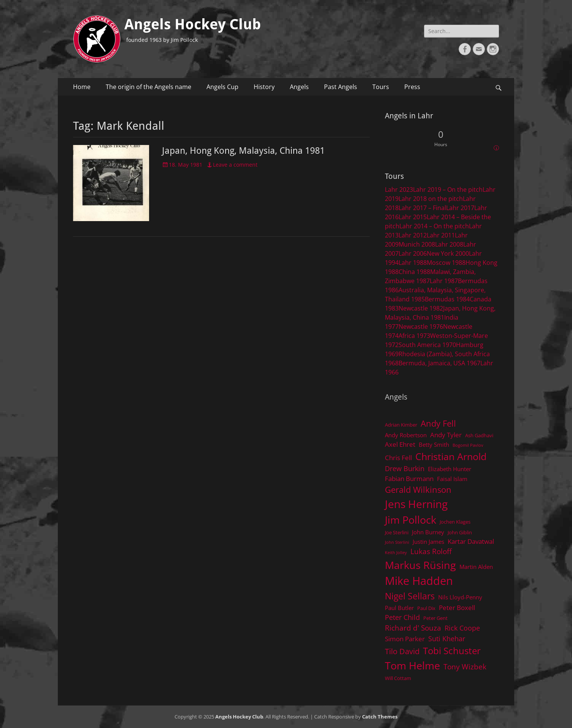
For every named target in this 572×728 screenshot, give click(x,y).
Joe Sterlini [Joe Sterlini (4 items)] (397, 532)
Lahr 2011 (441, 235)
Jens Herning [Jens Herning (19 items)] (416, 504)
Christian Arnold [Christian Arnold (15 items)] (451, 456)
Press (412, 87)
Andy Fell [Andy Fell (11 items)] (438, 423)
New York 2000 (448, 253)
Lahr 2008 (449, 244)
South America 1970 (427, 345)
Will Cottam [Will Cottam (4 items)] (398, 678)
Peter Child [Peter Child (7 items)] (402, 617)
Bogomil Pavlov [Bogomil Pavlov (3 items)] (468, 445)
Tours (381, 87)
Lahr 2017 (460, 208)
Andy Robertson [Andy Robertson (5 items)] (406, 435)
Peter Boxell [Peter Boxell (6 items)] (457, 608)
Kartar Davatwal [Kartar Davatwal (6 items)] (471, 541)
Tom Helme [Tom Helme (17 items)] (412, 665)
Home (82, 87)
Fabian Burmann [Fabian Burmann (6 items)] (409, 479)
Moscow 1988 (446, 263)
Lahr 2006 (413, 253)
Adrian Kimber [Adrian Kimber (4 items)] (401, 425)
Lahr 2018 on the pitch (431, 199)
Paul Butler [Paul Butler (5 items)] (399, 608)
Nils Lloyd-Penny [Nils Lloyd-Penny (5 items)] (460, 597)
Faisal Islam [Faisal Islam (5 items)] (452, 479)
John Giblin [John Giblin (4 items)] (460, 532)
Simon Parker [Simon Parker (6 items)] (405, 639)
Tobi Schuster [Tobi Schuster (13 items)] (452, 651)
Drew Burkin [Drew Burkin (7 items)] (405, 468)
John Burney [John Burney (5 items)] (428, 532)
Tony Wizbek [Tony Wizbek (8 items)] (465, 667)
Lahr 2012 (413, 235)
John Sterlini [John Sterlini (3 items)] (397, 542)
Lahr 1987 (444, 281)
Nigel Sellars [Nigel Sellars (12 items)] (410, 596)
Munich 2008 (417, 244)
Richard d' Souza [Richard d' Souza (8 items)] (413, 628)
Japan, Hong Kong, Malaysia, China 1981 (243, 151)
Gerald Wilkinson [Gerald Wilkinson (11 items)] (418, 490)
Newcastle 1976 (421, 327)
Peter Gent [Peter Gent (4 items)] (435, 618)
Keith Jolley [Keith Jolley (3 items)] (396, 553)
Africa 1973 (414, 336)
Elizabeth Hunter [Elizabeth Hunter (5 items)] (450, 469)
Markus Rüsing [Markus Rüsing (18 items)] (420, 565)
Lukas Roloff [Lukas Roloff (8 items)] (431, 551)
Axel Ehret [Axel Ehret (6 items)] (400, 444)
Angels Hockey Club (193, 24)
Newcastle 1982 (421, 308)
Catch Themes (380, 717)
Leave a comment (235, 165)
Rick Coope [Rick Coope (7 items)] (462, 628)
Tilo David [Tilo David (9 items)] (402, 651)
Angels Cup (222, 87)
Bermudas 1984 (447, 299)
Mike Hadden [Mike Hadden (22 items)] (419, 581)
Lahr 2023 (399, 190)
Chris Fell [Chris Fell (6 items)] (398, 458)
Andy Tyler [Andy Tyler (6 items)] (446, 435)
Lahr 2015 (413, 217)
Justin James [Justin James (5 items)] (428, 542)
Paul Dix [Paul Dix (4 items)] (426, 608)
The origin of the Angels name (149, 87)
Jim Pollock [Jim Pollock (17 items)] (411, 520)
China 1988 (414, 272)
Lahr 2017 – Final (422, 208)
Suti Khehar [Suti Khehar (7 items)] (447, 639)
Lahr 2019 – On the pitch (448, 190)
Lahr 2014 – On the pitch (434, 226)
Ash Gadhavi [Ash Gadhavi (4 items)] (479, 435)
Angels (299, 87)
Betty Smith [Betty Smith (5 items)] (434, 444)
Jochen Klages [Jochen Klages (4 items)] (455, 522)
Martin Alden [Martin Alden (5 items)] (476, 567)
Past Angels (341, 87)
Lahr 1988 (413, 263)
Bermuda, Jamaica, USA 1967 (439, 363)
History (264, 87)
